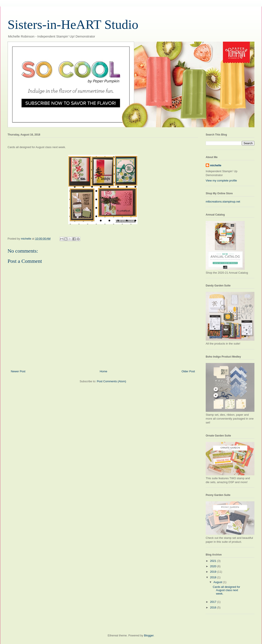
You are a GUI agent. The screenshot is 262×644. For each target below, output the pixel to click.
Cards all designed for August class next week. (226, 590)
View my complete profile (221, 181)
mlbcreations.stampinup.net (223, 202)
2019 (214, 572)
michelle (216, 165)
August (218, 582)
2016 (214, 607)
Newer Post (18, 371)
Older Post (188, 371)
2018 (214, 577)
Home (104, 371)
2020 (214, 566)
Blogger (149, 635)
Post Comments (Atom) (111, 381)
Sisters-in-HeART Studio (73, 25)
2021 (214, 561)
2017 (214, 602)
